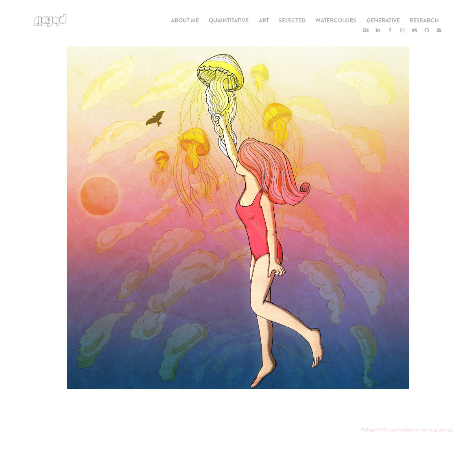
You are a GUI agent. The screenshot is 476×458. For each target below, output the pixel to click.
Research (424, 20)
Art (264, 20)
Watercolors (336, 20)
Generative (383, 20)
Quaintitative (229, 20)
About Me (185, 20)
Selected (292, 20)
